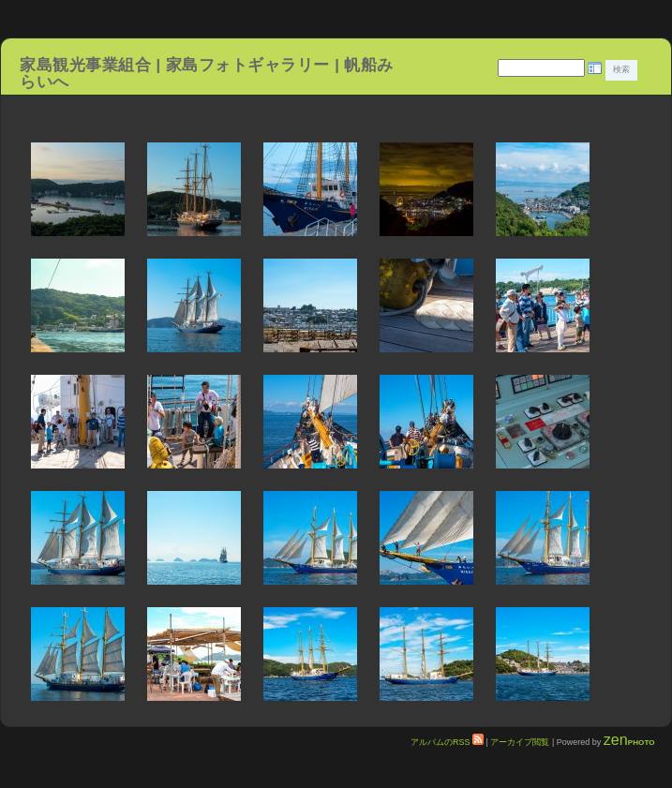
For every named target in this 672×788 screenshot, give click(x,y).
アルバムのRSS (447, 742)
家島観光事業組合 (85, 65)
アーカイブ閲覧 (520, 742)
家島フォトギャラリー (250, 65)
